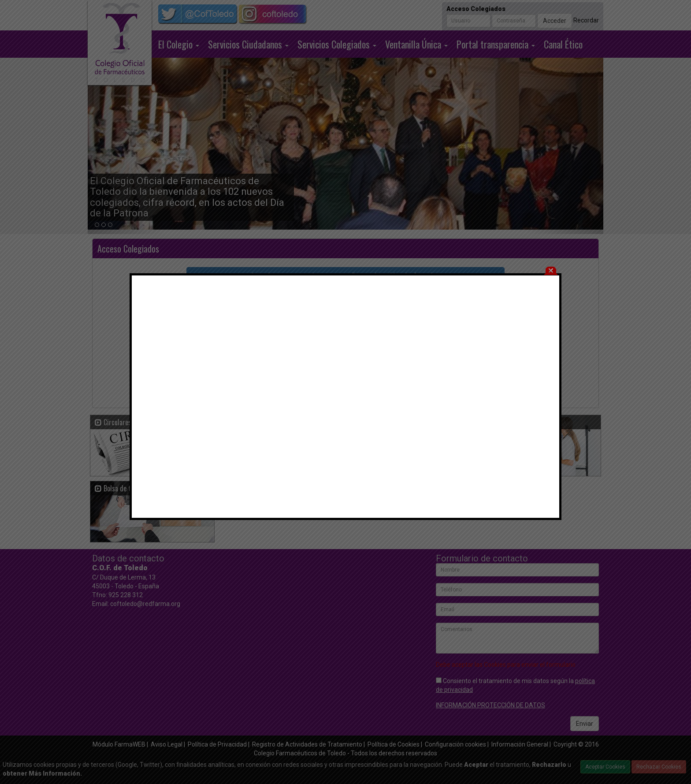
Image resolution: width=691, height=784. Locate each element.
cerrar (551, 251)
